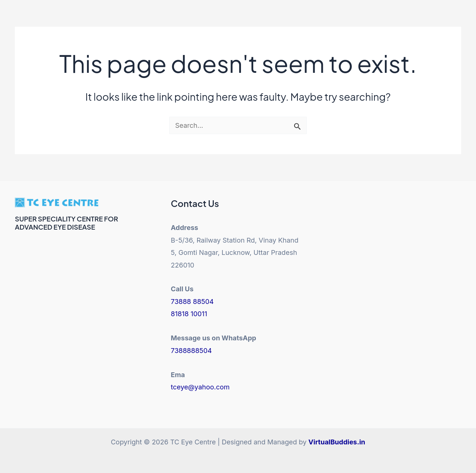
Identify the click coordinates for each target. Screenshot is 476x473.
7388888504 (191, 351)
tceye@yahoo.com (200, 387)
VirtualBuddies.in (337, 442)
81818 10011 (189, 314)
